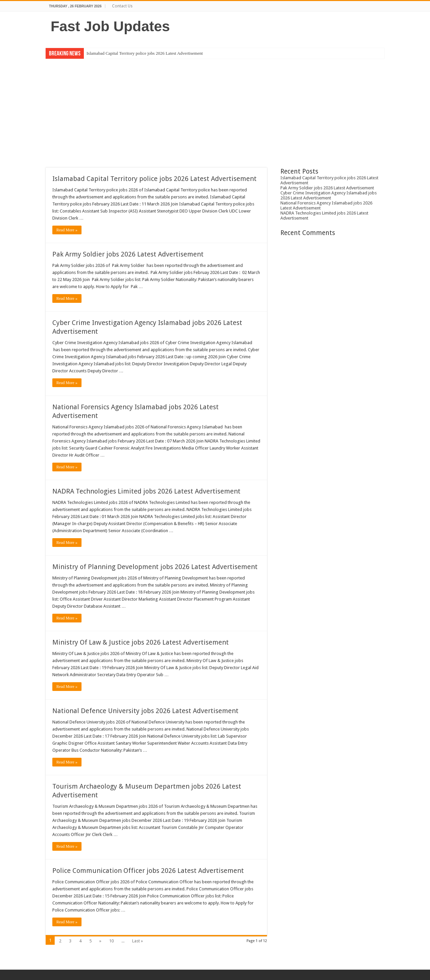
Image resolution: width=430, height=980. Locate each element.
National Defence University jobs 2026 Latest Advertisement (145, 711)
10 (111, 941)
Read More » (67, 230)
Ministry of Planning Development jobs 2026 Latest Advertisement (155, 567)
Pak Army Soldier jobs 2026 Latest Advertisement (128, 254)
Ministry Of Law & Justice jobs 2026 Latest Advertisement (141, 642)
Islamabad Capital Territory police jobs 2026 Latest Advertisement (145, 53)
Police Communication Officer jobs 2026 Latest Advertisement (148, 871)
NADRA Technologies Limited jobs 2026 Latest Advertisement (146, 491)
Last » (138, 941)
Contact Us (122, 6)
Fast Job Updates (110, 26)
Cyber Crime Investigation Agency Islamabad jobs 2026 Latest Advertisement (329, 195)
